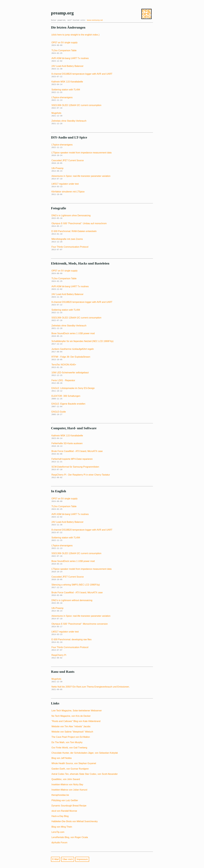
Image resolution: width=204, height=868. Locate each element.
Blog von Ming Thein (62, 827)
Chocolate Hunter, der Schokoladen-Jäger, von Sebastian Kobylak (85, 753)
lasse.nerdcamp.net (95, 20)
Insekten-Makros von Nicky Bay (67, 784)
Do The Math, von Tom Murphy (67, 742)
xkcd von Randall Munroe (64, 811)
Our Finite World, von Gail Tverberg (69, 748)
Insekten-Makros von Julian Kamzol (69, 790)
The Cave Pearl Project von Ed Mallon (71, 737)
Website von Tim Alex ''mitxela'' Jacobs (71, 726)
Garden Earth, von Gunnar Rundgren (70, 769)
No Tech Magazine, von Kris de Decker (71, 716)
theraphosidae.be (60, 795)
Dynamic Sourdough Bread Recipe (69, 806)
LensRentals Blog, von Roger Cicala (70, 837)
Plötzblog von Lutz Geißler (65, 800)
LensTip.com (58, 832)
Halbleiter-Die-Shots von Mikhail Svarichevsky (75, 821)
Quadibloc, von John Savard (66, 779)
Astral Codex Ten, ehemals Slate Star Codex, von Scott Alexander (85, 774)
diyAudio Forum (59, 843)
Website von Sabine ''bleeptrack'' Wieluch (72, 732)
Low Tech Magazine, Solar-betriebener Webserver (77, 711)
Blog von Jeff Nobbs (62, 758)
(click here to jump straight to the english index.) (75, 35)
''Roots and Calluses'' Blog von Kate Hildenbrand (76, 721)
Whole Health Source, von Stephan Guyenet (74, 763)
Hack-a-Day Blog (60, 816)
